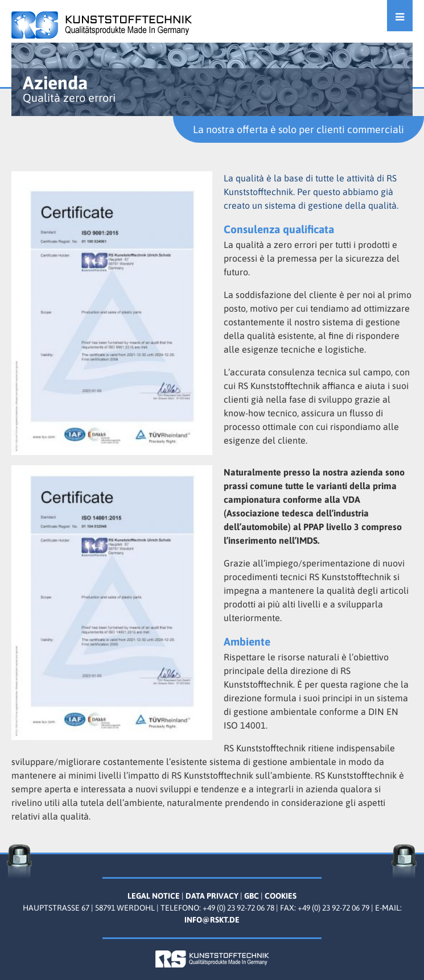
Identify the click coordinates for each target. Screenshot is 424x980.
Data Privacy (212, 896)
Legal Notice (154, 896)
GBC (252, 896)
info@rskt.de (212, 920)
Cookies (281, 896)
